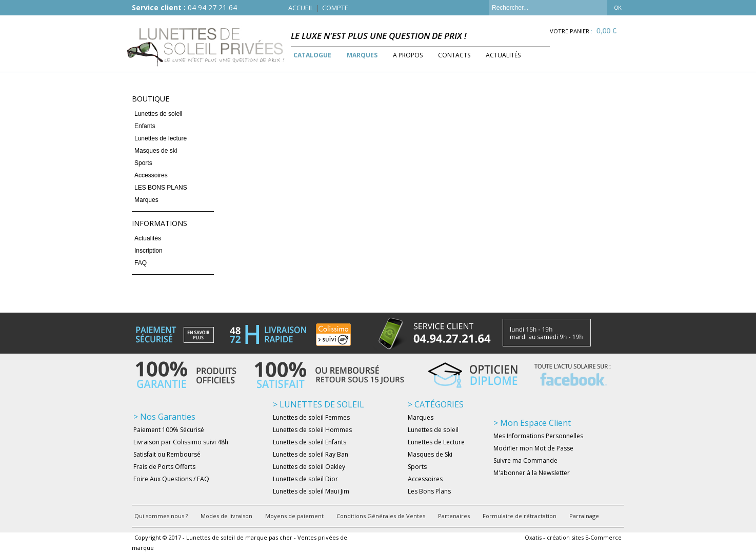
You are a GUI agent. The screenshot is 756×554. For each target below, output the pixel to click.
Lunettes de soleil (158, 114)
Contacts (454, 55)
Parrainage (584, 516)
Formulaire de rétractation (520, 516)
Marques (362, 55)
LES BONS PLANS (161, 188)
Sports (143, 163)
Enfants (145, 126)
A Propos (408, 55)
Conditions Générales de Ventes (381, 516)
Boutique (151, 99)
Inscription (148, 251)
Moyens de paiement (294, 516)
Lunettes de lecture (161, 138)
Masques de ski (156, 151)
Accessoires (151, 175)
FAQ (141, 263)
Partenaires (454, 516)
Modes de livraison (226, 516)
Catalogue (312, 55)
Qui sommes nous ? (161, 516)
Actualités (503, 55)
